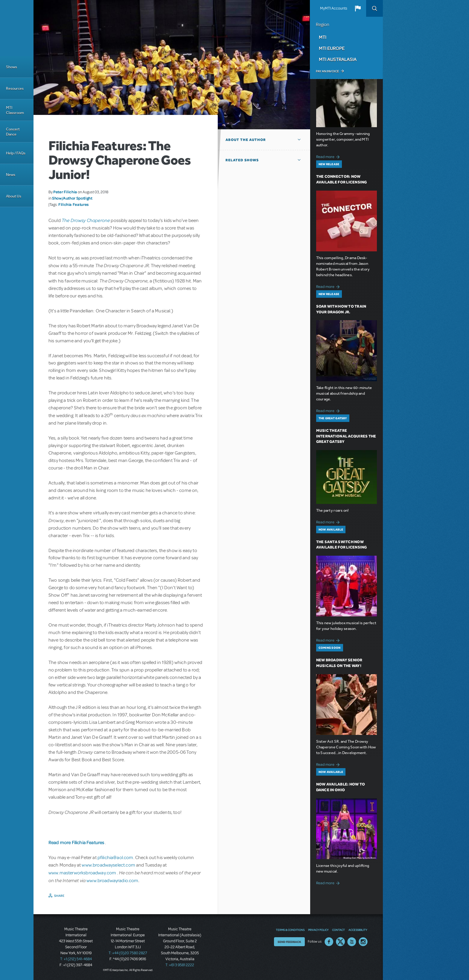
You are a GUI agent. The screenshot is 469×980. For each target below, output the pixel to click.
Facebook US (329, 942)
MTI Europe (332, 48)
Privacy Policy (318, 930)
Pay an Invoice (327, 71)
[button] (358, 8)
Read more (329, 156)
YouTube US (352, 942)
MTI (323, 37)
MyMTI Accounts (334, 8)
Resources (15, 88)
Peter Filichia (65, 192)
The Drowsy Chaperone (86, 220)
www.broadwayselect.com (108, 865)
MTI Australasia (338, 59)
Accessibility (358, 930)
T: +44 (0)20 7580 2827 (128, 953)
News (11, 175)
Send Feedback (289, 942)
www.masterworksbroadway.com (83, 873)
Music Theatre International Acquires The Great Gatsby (346, 436)
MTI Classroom (15, 110)
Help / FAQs (16, 153)
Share (59, 896)
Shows (12, 67)
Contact (338, 930)
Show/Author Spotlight (72, 198)
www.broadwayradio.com (112, 881)
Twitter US (340, 942)
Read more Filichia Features (77, 842)
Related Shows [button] (242, 160)
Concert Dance (13, 132)
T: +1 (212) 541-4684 (76, 959)
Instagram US (363, 942)
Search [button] (374, 8)
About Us (14, 196)
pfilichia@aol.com (115, 858)
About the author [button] (246, 140)
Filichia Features (74, 204)
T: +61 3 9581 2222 (180, 965)
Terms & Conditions (290, 930)
